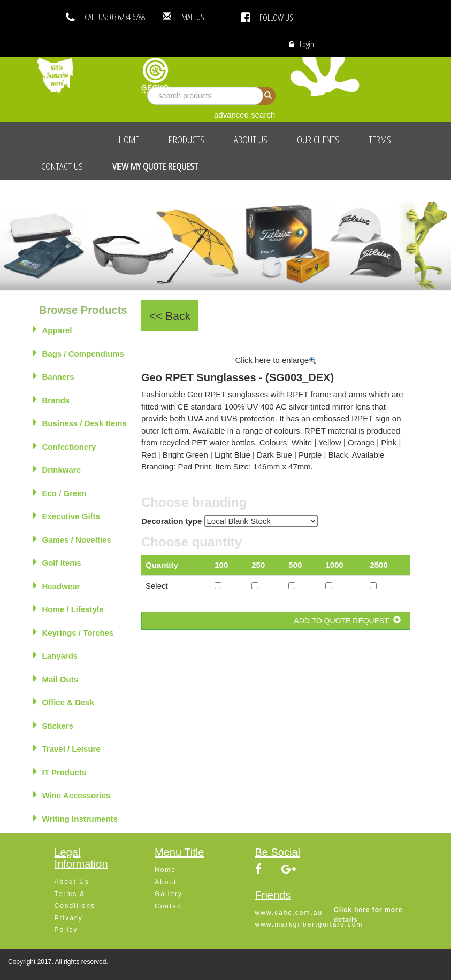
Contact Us (62, 166)
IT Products (60, 771)
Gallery (169, 894)
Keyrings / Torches (74, 632)
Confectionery (65, 446)
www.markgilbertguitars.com (309, 924)
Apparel (53, 329)
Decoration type (171, 521)
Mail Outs (56, 678)
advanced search (244, 115)
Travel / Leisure (67, 748)
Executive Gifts (67, 515)
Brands (52, 399)
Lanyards (56, 655)
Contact (169, 906)
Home (129, 140)
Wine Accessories (72, 794)
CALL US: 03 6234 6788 (115, 17)
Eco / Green (60, 492)
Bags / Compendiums (79, 353)
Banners (54, 376)
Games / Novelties (72, 539)
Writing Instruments (75, 818)
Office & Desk (64, 701)
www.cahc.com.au (289, 913)
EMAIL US (207, 17)
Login (307, 44)
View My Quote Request (155, 166)
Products (186, 140)
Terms (380, 140)
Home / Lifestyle (68, 608)
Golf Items (57, 562)
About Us (251, 140)
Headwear (57, 585)
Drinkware (57, 469)
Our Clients (318, 140)
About (166, 882)
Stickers (53, 725)
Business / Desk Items (80, 422)
